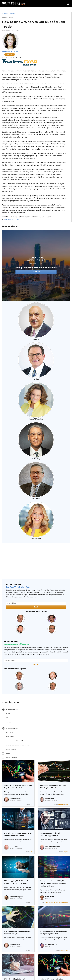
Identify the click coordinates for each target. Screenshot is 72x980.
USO (64, 804)
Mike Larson (50, 897)
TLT (62, 902)
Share (5, 13)
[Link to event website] (36, 265)
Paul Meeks (36, 379)
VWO (64, 902)
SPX (32, 852)
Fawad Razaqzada (16, 897)
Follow (10, 54)
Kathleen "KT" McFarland (36, 419)
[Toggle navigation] (68, 4)
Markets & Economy (12, 749)
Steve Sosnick (36, 499)
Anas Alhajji (36, 339)
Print (13, 13)
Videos (8, 718)
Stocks (8, 753)
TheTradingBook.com (11, 219)
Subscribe (36, 607)
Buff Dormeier (15, 798)
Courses (8, 722)
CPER (59, 804)
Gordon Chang (36, 459)
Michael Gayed (51, 944)
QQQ (57, 902)
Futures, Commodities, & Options (15, 741)
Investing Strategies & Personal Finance (18, 745)
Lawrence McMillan (52, 846)
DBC (67, 804)
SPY (32, 804)
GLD (62, 804)
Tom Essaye (50, 798)
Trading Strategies (11, 758)
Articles (8, 714)
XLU (64, 950)
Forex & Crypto (10, 737)
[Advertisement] (36, 560)
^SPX (31, 902)
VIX (65, 852)
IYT (55, 902)
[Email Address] (36, 603)
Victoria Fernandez (36, 539)
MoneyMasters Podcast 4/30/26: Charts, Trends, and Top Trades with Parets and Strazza (54, 883)
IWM (52, 902)
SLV (60, 902)
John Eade (14, 846)
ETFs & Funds (10, 733)
